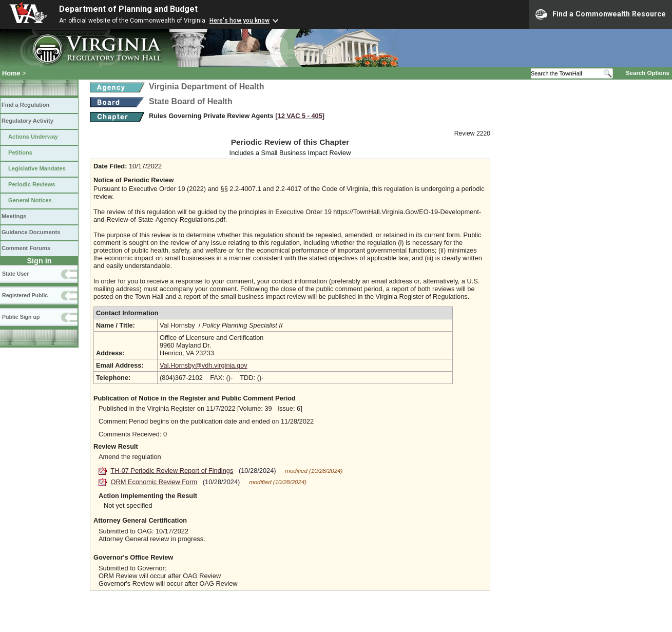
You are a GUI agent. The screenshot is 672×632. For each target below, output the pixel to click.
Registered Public (25, 295)
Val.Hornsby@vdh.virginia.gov (204, 365)
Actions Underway (33, 137)
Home (11, 73)
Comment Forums (26, 248)
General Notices (30, 200)
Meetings (14, 216)
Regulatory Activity (27, 121)
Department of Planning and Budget (128, 9)
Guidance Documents (31, 232)
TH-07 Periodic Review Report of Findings (172, 471)
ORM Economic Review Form (154, 482)
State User (15, 274)
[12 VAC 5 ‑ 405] (300, 116)
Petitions (20, 152)
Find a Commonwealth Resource (601, 14)
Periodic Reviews (32, 184)
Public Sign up (21, 317)
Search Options (648, 73)
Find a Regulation (25, 105)
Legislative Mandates (37, 168)
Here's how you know (239, 21)
